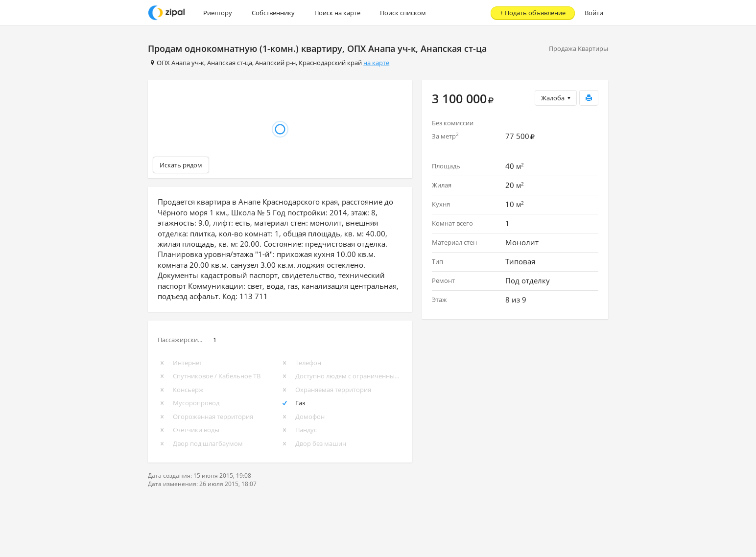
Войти (594, 13)
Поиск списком (403, 13)
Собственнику (273, 13)
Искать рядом (181, 165)
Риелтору (218, 13)
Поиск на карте (337, 13)
